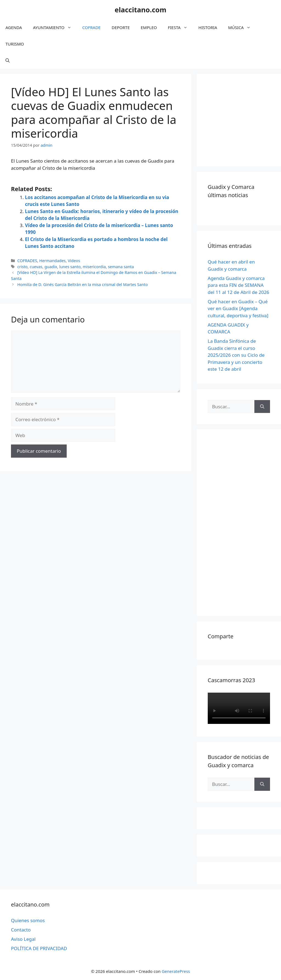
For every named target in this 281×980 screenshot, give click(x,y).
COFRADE (92, 27)
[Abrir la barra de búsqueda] (8, 60)
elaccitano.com (140, 10)
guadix (51, 267)
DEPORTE (121, 27)
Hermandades (52, 261)
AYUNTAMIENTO (55, 27)
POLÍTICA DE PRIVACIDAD (39, 948)
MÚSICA (242, 27)
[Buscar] (262, 407)
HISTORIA (208, 27)
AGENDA (14, 27)
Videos (74, 261)
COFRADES (27, 261)
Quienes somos (28, 920)
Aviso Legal (23, 939)
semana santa (121, 267)
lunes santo (70, 267)
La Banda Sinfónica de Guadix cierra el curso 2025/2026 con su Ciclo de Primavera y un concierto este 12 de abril (236, 355)
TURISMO (15, 44)
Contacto (21, 930)
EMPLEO (149, 27)
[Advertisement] (244, 119)
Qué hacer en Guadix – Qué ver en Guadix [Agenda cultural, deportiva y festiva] (238, 308)
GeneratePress (176, 971)
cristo (22, 267)
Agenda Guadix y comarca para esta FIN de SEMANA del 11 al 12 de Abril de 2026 (238, 285)
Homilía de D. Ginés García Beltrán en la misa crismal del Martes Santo (83, 284)
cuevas (36, 267)
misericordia (94, 267)
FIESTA (180, 27)
